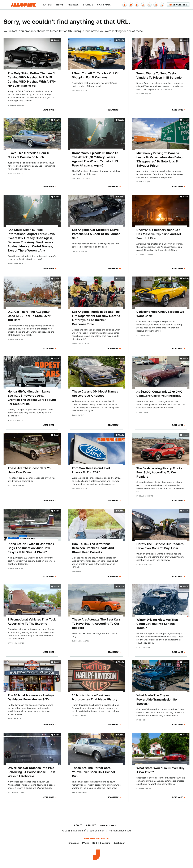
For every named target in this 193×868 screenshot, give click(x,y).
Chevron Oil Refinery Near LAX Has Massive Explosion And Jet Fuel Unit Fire (159, 234)
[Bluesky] (131, 5)
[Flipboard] (137, 5)
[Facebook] (125, 5)
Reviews (73, 5)
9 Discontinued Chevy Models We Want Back (160, 314)
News (60, 5)
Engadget (74, 843)
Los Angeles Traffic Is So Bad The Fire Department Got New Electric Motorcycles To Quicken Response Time (96, 318)
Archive (91, 825)
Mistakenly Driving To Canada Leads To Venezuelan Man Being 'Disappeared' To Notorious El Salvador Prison (159, 159)
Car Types (104, 5)
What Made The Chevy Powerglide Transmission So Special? (157, 699)
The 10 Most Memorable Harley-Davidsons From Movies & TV (31, 697)
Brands (88, 5)
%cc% (57, 40)
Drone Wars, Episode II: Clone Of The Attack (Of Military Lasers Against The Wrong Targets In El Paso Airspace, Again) (95, 159)
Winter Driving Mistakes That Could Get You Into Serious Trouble (157, 624)
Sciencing (105, 843)
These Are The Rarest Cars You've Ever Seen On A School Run (94, 772)
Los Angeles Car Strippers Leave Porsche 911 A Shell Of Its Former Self (96, 234)
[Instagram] (156, 5)
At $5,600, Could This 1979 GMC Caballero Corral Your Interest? (159, 394)
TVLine (85, 843)
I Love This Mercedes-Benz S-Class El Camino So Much (29, 155)
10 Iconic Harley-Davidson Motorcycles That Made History (95, 697)
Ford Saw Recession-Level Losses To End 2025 (91, 470)
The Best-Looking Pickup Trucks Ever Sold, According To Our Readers (159, 472)
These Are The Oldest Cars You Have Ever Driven (30, 470)
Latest (48, 5)
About (78, 825)
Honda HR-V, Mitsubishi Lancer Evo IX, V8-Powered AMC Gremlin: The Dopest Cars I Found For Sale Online (32, 398)
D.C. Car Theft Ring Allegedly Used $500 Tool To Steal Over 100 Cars (29, 316)
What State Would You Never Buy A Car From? (160, 770)
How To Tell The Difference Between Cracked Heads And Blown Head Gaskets (93, 548)
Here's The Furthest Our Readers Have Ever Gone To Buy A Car (160, 546)
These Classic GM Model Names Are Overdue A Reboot (95, 394)
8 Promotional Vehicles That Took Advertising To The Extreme (32, 622)
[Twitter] (143, 5)
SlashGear (119, 843)
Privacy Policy (110, 825)
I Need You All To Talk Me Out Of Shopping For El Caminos (95, 75)
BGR (95, 843)
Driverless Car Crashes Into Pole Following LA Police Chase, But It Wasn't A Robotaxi (32, 772)
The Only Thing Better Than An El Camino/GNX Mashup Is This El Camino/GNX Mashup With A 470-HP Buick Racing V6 (32, 79)
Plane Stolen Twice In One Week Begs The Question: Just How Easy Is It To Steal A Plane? (31, 548)
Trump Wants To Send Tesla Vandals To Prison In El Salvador (160, 75)
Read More (49, 110)
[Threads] (149, 5)
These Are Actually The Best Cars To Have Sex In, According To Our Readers (96, 624)
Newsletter (178, 5)
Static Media (78, 831)
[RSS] (162, 5)
